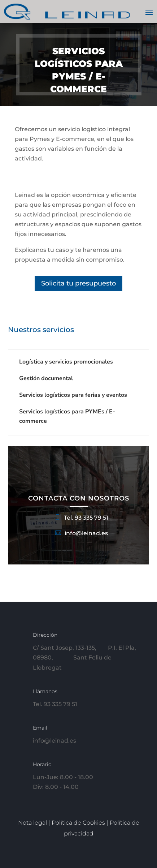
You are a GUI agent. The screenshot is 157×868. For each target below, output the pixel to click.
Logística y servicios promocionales (66, 362)
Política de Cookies (79, 823)
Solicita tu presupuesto (78, 283)
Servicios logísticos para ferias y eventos (73, 395)
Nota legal (33, 823)
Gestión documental (46, 378)
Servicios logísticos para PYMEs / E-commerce (67, 416)
